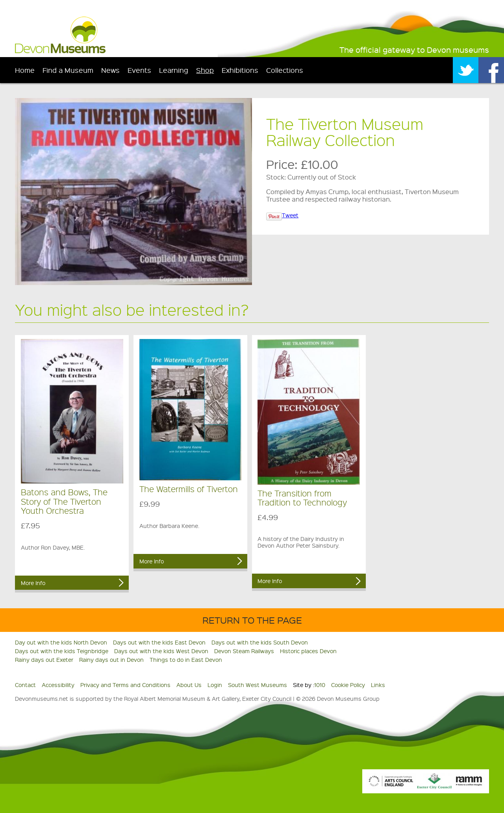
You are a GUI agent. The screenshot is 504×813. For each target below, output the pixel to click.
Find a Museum (68, 70)
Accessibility (58, 685)
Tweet (290, 215)
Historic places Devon (308, 651)
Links (378, 685)
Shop (205, 70)
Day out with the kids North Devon (61, 642)
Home (25, 70)
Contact (25, 685)
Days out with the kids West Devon (161, 651)
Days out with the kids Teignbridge (62, 651)
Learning (174, 70)
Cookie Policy (348, 685)
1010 (320, 685)
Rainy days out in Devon (111, 659)
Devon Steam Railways (244, 651)
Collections (285, 70)
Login (215, 685)
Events (139, 70)
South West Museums (258, 685)
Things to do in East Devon (186, 659)
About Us (189, 685)
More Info (33, 583)
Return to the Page (252, 620)
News (110, 70)
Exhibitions (240, 70)
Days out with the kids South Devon (260, 642)
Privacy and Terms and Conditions (125, 685)
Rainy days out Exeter (44, 659)
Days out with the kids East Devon (159, 642)
